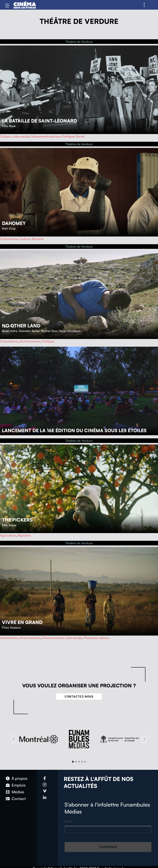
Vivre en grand (22, 622)
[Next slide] (144, 739)
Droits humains (30, 341)
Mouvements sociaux (46, 136)
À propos (20, 778)
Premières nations (96, 638)
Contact (19, 799)
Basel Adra (10, 331)
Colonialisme (9, 239)
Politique (68, 136)
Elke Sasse (9, 525)
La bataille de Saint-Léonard (39, 121)
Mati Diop (9, 228)
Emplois (19, 785)
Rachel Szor (49, 331)
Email (68, 821)
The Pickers (17, 520)
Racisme (38, 239)
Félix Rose (9, 126)
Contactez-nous (79, 696)
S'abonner (108, 847)
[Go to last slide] (14, 739)
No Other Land (21, 326)
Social (80, 136)
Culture (5, 136)
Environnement (53, 638)
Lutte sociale (21, 136)
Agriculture (8, 535)
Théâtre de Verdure (79, 42)
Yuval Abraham (69, 331)
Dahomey (14, 223)
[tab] (73, 762)
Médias (18, 792)
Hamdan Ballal (29, 331)
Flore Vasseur (11, 627)
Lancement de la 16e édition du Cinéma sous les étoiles (74, 430)
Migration (24, 535)
